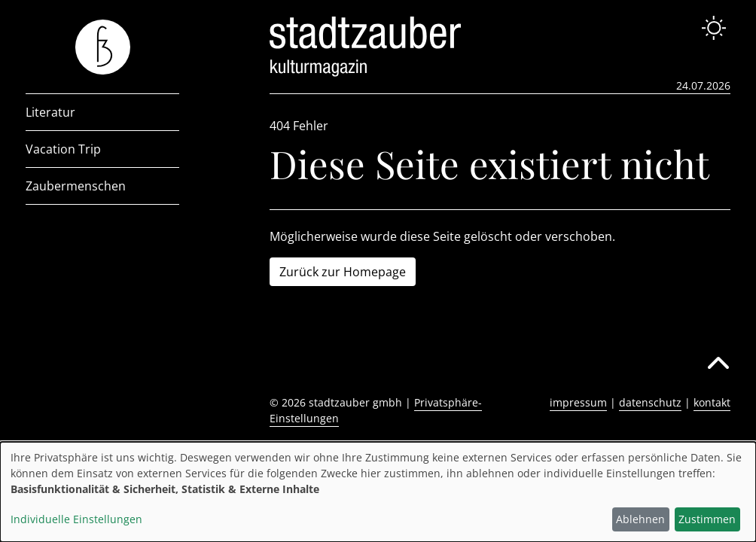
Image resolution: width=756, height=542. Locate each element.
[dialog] (378, 492)
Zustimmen (707, 519)
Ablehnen (640, 519)
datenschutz (650, 402)
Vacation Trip (63, 149)
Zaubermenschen (76, 186)
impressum (578, 402)
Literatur (50, 112)
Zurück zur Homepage (343, 272)
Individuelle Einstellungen (76, 519)
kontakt (712, 402)
